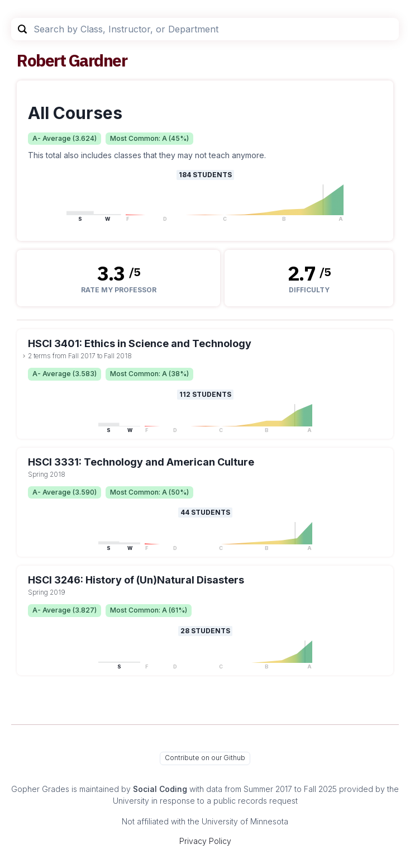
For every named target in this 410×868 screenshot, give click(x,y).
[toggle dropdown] (24, 356)
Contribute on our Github (205, 758)
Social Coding (160, 789)
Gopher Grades (40, 789)
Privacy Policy (205, 841)
